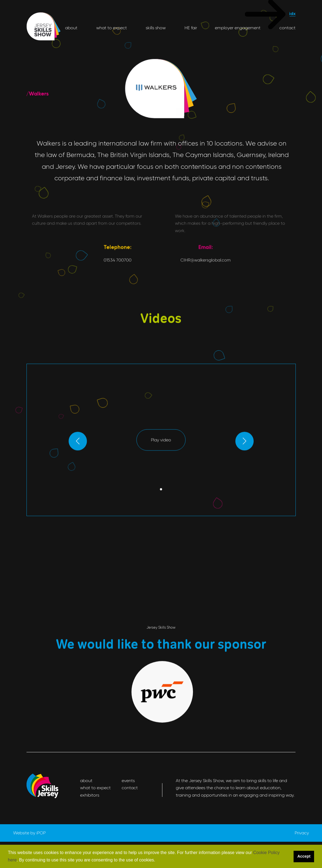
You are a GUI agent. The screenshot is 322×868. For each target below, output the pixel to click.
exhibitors (90, 795)
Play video (161, 460)
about (71, 28)
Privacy (302, 833)
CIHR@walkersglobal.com (206, 300)
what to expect (111, 28)
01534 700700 (118, 300)
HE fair (190, 28)
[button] (157, 860)
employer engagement (238, 28)
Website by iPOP (29, 833)
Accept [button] (304, 856)
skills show (155, 28)
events (128, 781)
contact (287, 28)
